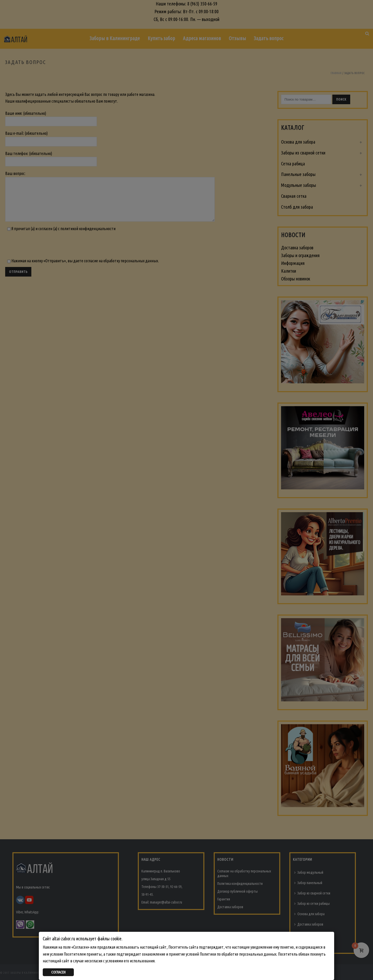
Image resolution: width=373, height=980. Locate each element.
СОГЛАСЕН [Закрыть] (58, 972)
